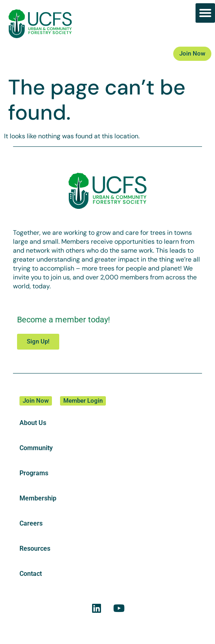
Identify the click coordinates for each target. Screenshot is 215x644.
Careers (31, 523)
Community (36, 448)
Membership (38, 498)
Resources (35, 548)
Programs (34, 473)
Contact (31, 574)
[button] (205, 13)
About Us (33, 423)
